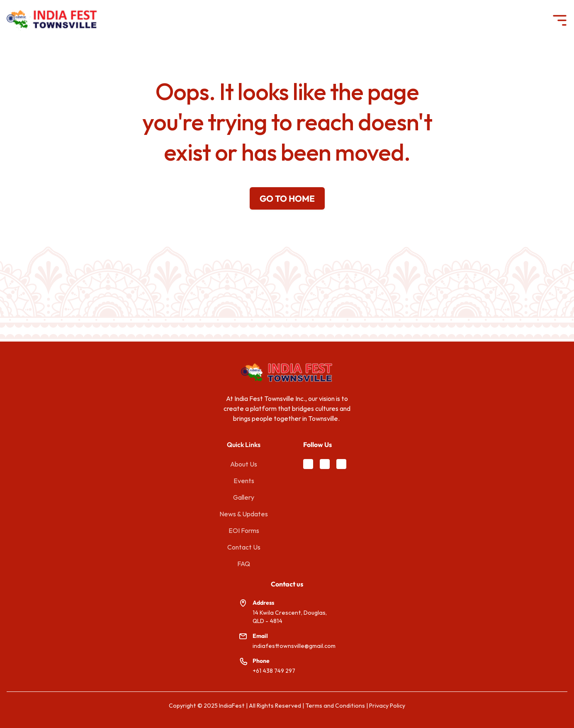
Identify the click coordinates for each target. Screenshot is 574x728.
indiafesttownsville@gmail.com (294, 646)
